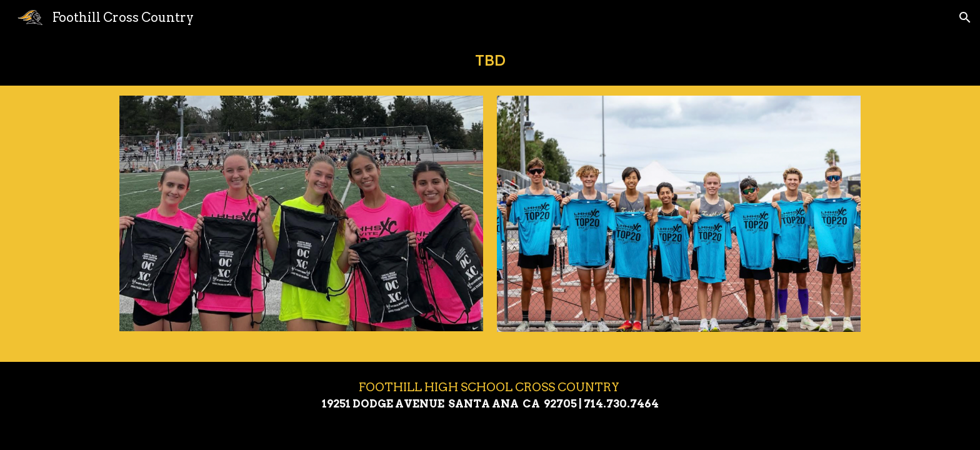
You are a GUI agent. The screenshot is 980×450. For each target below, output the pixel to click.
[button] (965, 17)
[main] (490, 60)
